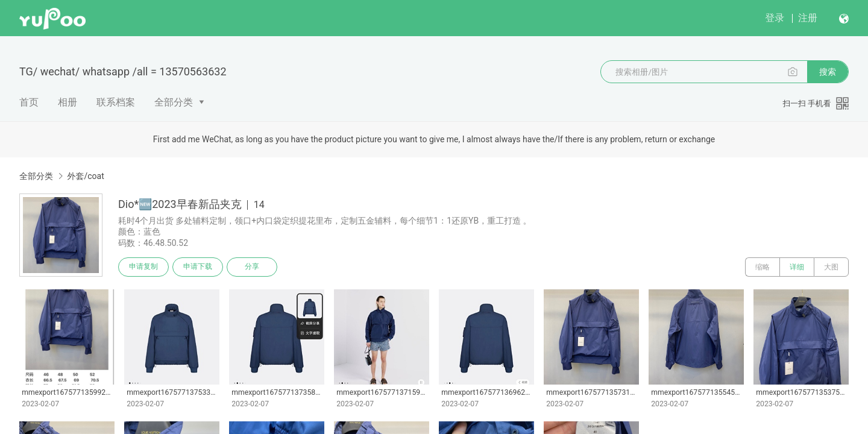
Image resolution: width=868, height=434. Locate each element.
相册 (68, 102)
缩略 (763, 267)
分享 (252, 267)
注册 (808, 18)
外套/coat (85, 176)
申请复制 (143, 267)
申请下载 (198, 267)
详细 (797, 267)
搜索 (828, 72)
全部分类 (174, 102)
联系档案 (116, 102)
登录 (775, 18)
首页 (29, 102)
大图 (831, 267)
